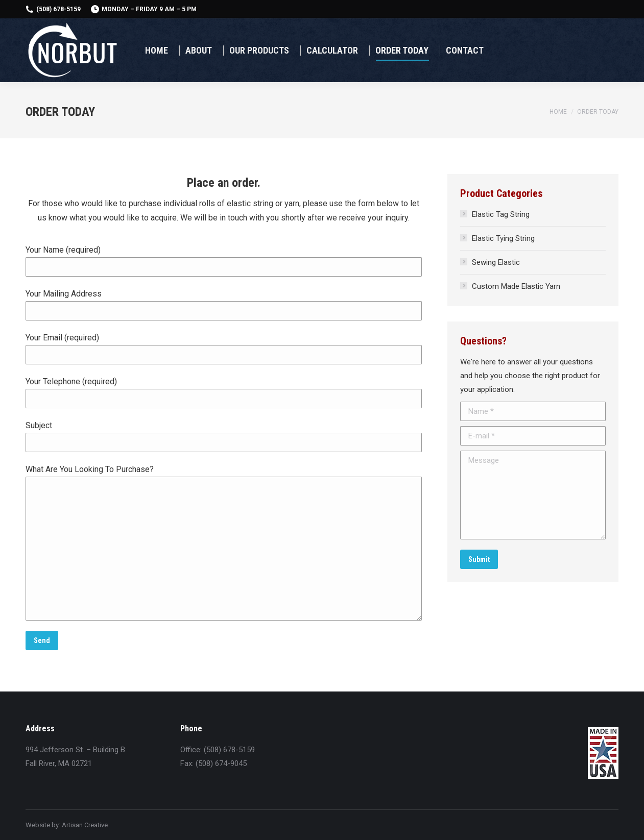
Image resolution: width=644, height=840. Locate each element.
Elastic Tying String (503, 238)
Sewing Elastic (496, 262)
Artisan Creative (85, 825)
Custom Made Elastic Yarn (516, 286)
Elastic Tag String (501, 214)
